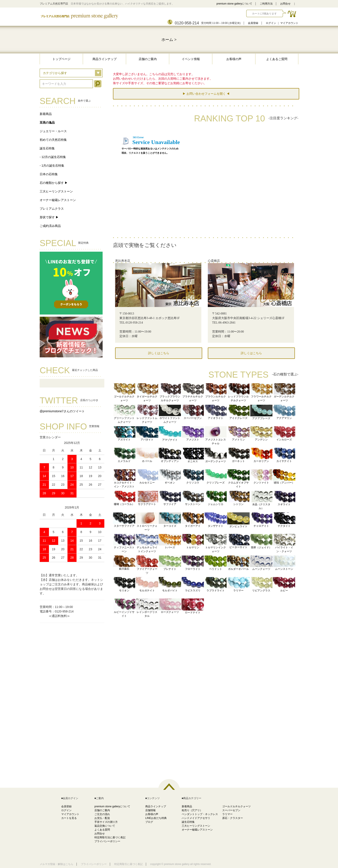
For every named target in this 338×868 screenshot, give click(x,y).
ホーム (167, 40)
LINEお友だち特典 (156, 818)
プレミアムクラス (52, 209)
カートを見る (69, 818)
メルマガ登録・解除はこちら (56, 864)
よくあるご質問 (277, 59)
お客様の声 (234, 59)
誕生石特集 (47, 148)
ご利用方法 (266, 4)
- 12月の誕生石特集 (53, 157)
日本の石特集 (49, 174)
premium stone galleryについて (234, 4)
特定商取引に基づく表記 (128, 864)
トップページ (61, 59)
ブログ (149, 822)
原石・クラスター (233, 818)
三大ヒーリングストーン (56, 191)
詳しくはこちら (159, 353)
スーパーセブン (231, 810)
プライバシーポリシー (107, 841)
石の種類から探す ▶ (54, 183)
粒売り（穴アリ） (192, 810)
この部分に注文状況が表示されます (206, 183)
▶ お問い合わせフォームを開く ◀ (206, 94)
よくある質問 (102, 830)
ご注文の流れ (102, 814)
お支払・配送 (102, 818)
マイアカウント (289, 23)
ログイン (271, 23)
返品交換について (105, 826)
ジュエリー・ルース (53, 131)
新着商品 (46, 114)
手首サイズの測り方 (106, 822)
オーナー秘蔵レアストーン (58, 200)
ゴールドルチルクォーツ (236, 806)
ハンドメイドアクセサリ (196, 818)
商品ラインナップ (105, 59)
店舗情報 (150, 810)
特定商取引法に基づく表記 (110, 837)
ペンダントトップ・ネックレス (200, 814)
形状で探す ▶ (49, 217)
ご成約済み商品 (50, 226)
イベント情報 (191, 59)
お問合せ (285, 4)
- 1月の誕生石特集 (52, 166)
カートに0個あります (264, 14)
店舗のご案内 (148, 59)
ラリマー (227, 814)
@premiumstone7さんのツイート (62, 411)
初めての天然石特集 (53, 140)
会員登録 (253, 23)
